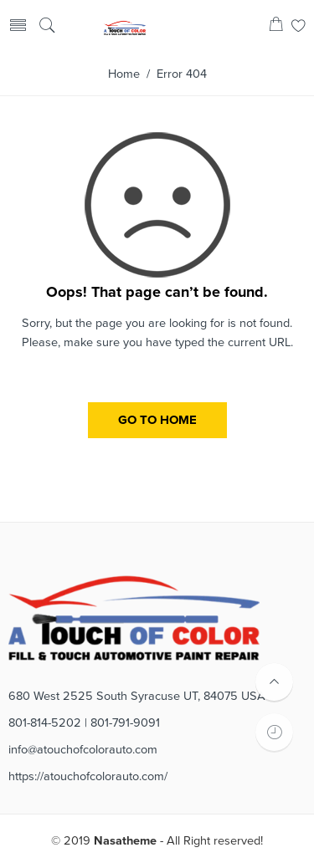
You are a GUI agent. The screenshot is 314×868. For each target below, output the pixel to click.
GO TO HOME (157, 420)
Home (124, 74)
